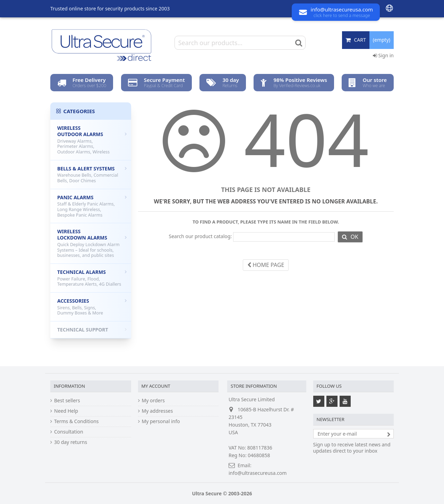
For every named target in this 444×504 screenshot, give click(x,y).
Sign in (383, 55)
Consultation (69, 432)
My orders (153, 401)
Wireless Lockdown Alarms (92, 243)
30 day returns (71, 442)
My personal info (161, 421)
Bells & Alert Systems (92, 174)
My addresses (157, 411)
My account (156, 386)
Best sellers (67, 401)
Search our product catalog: (200, 236)
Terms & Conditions (76, 421)
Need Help (66, 411)
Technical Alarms (92, 278)
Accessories (92, 307)
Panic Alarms (92, 206)
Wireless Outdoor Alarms (92, 140)
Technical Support (92, 330)
